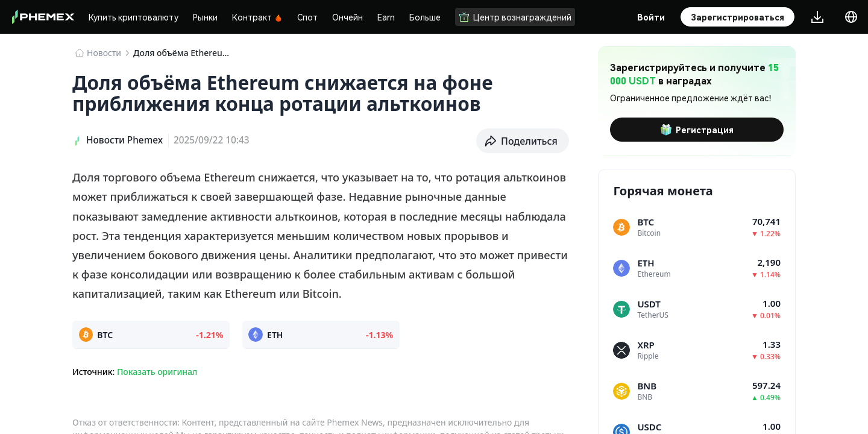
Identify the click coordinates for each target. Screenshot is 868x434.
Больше (425, 17)
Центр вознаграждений (515, 17)
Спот (307, 17)
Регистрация (697, 130)
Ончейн (348, 17)
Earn (386, 17)
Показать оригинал (157, 372)
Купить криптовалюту (134, 17)
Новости (104, 53)
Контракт (257, 17)
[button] (523, 141)
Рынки (205, 17)
